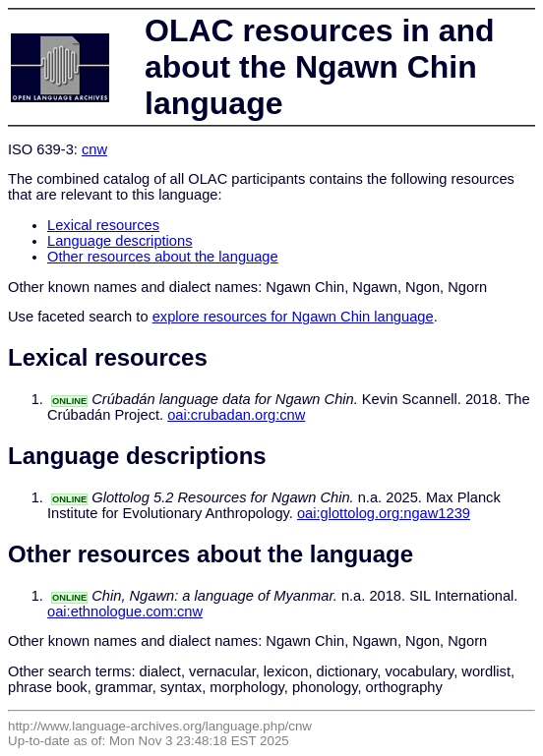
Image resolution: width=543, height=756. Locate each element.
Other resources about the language (163, 257)
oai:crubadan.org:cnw (236, 415)
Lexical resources (103, 225)
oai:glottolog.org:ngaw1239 (384, 513)
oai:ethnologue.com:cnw (125, 611)
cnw (94, 149)
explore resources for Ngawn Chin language (293, 317)
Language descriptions (120, 241)
